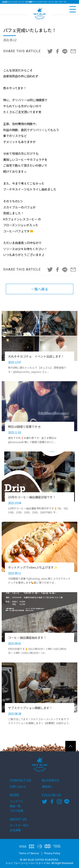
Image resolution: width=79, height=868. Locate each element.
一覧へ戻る (40, 289)
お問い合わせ (18, 787)
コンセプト (17, 801)
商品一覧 (15, 806)
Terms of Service (29, 853)
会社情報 (15, 830)
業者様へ (47, 787)
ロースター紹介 (19, 825)
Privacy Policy (52, 853)
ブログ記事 (17, 811)
